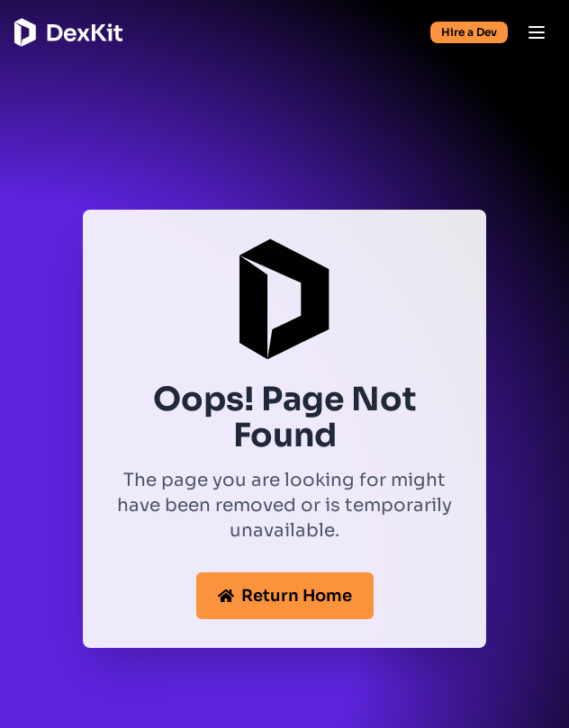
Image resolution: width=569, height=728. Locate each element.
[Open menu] (537, 32)
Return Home (285, 596)
